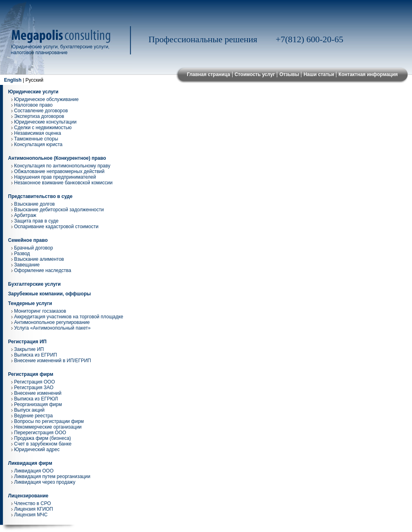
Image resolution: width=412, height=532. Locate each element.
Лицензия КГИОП (34, 509)
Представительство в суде (40, 196)
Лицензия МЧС (31, 515)
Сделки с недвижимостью (43, 128)
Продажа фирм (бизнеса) (42, 438)
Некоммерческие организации (48, 427)
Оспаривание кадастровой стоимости (56, 227)
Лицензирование (28, 496)
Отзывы (289, 74)
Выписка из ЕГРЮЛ (36, 399)
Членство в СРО (33, 503)
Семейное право (28, 240)
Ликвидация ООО (34, 471)
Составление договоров (41, 111)
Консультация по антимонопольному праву (62, 166)
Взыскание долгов (34, 204)
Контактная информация (368, 74)
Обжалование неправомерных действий (59, 171)
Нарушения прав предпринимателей (55, 177)
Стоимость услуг (255, 74)
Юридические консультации (45, 122)
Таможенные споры (36, 139)
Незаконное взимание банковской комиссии (63, 183)
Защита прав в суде (36, 221)
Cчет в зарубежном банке (43, 444)
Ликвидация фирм (30, 463)
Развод (22, 254)
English (13, 80)
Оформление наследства (43, 270)
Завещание (27, 265)
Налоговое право (33, 105)
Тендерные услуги (30, 303)
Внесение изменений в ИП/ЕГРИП (53, 361)
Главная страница (208, 74)
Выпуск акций (29, 410)
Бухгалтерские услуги (34, 284)
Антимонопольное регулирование (52, 322)
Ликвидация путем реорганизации (52, 476)
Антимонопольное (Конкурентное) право (57, 158)
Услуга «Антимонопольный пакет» (52, 328)
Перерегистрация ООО (40, 433)
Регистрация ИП (27, 342)
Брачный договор (34, 248)
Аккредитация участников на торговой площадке (69, 317)
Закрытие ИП (29, 349)
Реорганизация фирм (38, 404)
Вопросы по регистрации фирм (49, 421)
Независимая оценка (38, 133)
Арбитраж (25, 215)
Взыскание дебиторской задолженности (59, 210)
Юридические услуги (33, 92)
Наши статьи (319, 74)
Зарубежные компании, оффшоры (49, 294)
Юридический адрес (37, 450)
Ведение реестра (33, 416)
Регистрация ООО (34, 382)
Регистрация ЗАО (34, 388)
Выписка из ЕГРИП (36, 355)
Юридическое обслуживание (46, 99)
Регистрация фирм (31, 374)
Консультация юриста (38, 144)
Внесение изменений (38, 393)
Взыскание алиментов (39, 259)
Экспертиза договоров (39, 116)
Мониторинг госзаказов (40, 311)
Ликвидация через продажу (45, 482)
